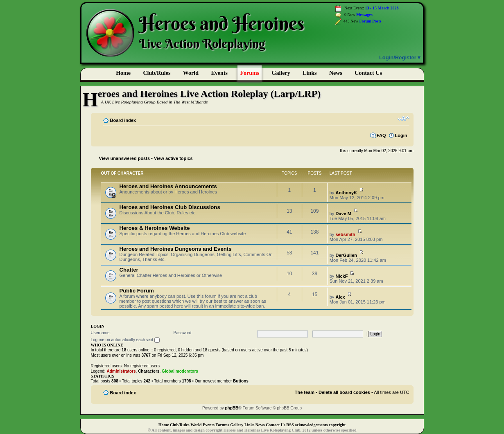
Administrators (121, 371)
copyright (337, 425)
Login (401, 135)
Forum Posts (370, 21)
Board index (123, 120)
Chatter (129, 270)
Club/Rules (157, 73)
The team (305, 392)
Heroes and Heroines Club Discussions (170, 207)
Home (123, 73)
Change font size (403, 119)
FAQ (381, 135)
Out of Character (122, 173)
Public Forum (137, 291)
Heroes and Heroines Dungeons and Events (176, 249)
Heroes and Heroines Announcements (168, 186)
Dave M (343, 214)
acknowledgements (311, 425)
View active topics (173, 158)
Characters (149, 371)
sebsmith (345, 234)
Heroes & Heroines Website (155, 228)
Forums (250, 73)
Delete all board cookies (344, 392)
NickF (341, 276)
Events (219, 73)
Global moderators (180, 371)
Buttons (241, 381)
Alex (340, 297)
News (336, 73)
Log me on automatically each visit (125, 340)
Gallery (281, 73)
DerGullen (346, 255)
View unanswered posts (125, 158)
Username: (101, 333)
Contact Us (276, 425)
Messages (364, 15)
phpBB (232, 408)
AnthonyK (346, 193)
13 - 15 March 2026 (382, 8)
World (191, 73)
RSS (290, 425)
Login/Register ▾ (400, 57)
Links (310, 73)
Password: (183, 333)
